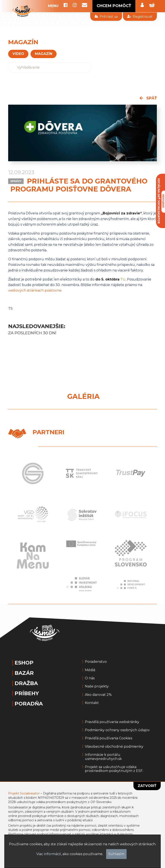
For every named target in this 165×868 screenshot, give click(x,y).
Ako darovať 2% (98, 695)
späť (148, 98)
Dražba (26, 683)
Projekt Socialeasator (24, 793)
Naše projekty (97, 686)
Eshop (24, 663)
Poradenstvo (96, 662)
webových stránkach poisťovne (35, 290)
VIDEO (18, 54)
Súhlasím (116, 854)
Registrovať (140, 17)
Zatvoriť (147, 786)
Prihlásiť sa (106, 17)
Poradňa (29, 704)
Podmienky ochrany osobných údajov (117, 730)
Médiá (90, 670)
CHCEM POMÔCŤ (114, 6)
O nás (90, 678)
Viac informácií (49, 854)
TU (123, 279)
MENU (53, 6)
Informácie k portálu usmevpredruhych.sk (103, 757)
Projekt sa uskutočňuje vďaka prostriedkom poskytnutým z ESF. (114, 769)
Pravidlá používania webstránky (112, 722)
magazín (44, 54)
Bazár (24, 673)
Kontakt (92, 703)
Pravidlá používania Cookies (108, 738)
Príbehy (27, 693)
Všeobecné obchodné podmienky (114, 747)
